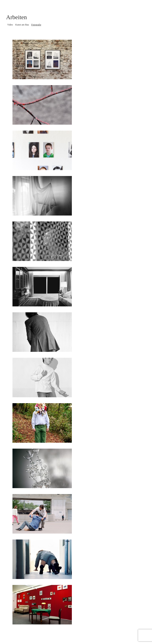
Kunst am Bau (22, 25)
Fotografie (36, 25)
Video (10, 25)
